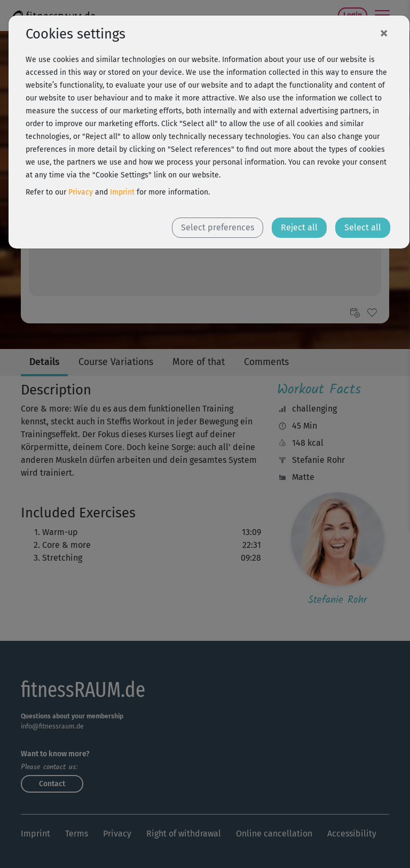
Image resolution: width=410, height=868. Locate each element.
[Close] (384, 33)
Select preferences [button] (218, 227)
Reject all (299, 227)
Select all (363, 227)
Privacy (81, 192)
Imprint (122, 192)
